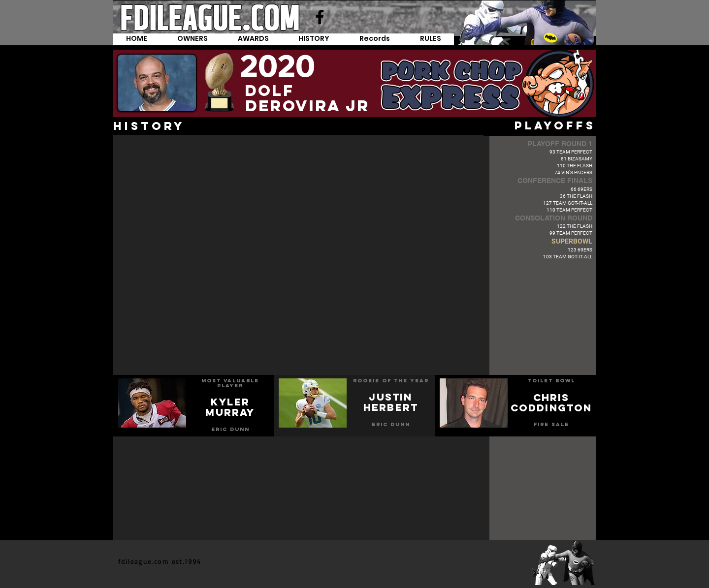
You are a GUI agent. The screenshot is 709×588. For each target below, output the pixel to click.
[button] (375, 39)
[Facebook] (320, 17)
